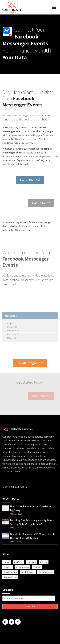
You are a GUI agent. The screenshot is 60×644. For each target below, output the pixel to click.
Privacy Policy (46, 572)
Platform (18, 562)
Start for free (10, 572)
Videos (37, 567)
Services (31, 562)
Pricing (44, 562)
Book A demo (28, 572)
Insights (8, 567)
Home (7, 562)
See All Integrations (30, 363)
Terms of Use (10, 577)
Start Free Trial (30, 179)
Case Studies (22, 567)
